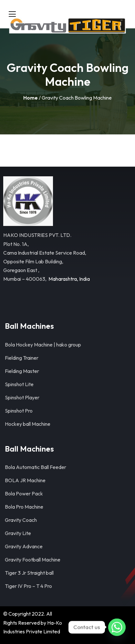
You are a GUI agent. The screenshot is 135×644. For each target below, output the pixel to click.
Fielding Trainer (22, 358)
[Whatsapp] (117, 627)
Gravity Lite (18, 533)
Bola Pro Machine (24, 507)
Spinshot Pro (19, 411)
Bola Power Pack (24, 493)
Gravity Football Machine (33, 560)
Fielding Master (22, 371)
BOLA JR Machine (25, 480)
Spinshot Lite (19, 384)
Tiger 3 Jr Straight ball (29, 573)
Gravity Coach (21, 520)
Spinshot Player (22, 397)
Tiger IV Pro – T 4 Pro (28, 586)
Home (31, 98)
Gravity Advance (24, 546)
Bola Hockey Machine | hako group (43, 345)
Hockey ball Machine (28, 424)
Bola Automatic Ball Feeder (36, 467)
